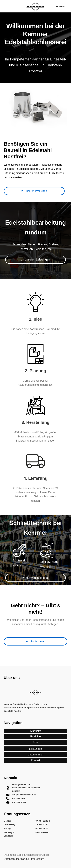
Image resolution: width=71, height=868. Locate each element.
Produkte (35, 737)
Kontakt (35, 760)
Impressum (38, 859)
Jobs (35, 742)
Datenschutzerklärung (16, 859)
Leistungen (35, 749)
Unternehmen (36, 755)
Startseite (35, 731)
